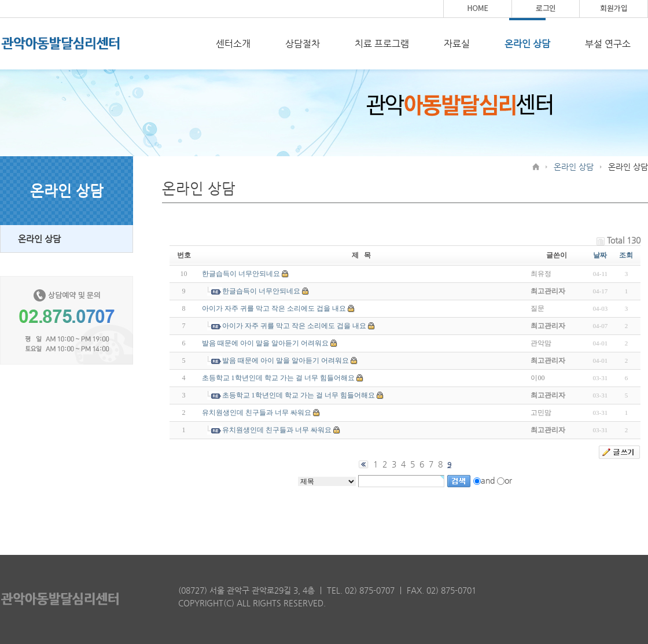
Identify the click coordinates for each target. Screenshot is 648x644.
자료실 (457, 44)
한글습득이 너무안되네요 (241, 274)
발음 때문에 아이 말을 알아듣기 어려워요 (265, 343)
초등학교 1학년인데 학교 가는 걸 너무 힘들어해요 (278, 378)
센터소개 (233, 44)
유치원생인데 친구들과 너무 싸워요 (257, 413)
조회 (626, 255)
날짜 (600, 255)
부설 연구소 (608, 44)
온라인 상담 (527, 44)
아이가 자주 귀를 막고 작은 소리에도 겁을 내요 (274, 308)
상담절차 (303, 44)
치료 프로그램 (382, 44)
